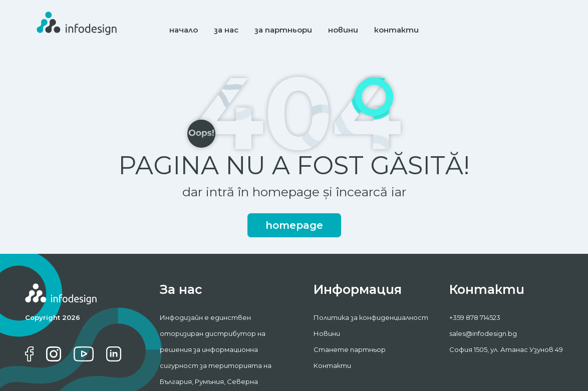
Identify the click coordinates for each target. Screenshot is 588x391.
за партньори (283, 30)
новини (343, 30)
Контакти (332, 365)
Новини (327, 333)
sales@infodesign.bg (483, 333)
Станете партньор (350, 349)
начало (184, 30)
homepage (294, 225)
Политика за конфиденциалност (371, 317)
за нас (226, 30)
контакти (396, 30)
